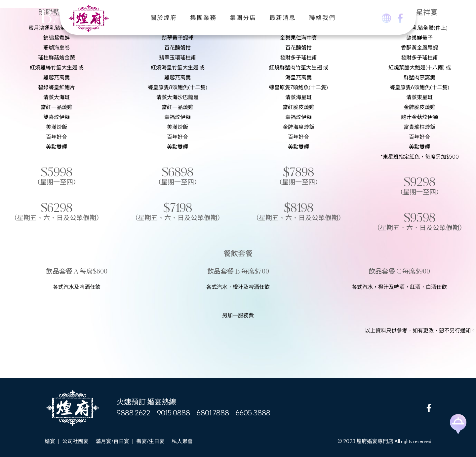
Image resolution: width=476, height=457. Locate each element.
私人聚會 (182, 441)
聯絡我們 (322, 18)
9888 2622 (134, 413)
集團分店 (243, 18)
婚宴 (50, 441)
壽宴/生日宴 (150, 441)
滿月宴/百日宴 (112, 441)
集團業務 (203, 18)
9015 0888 (174, 413)
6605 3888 (253, 413)
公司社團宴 (75, 441)
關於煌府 (164, 18)
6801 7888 (213, 413)
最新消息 (283, 18)
